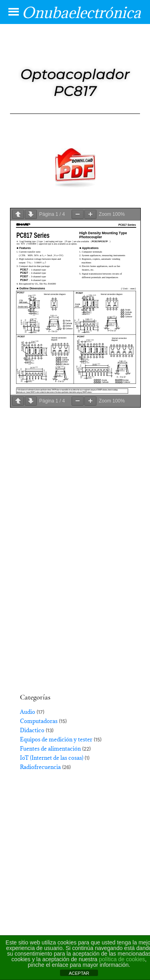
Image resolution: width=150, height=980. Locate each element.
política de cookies (122, 959)
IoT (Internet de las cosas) (52, 758)
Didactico (32, 730)
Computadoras (39, 721)
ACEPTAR (79, 973)
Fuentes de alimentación (50, 749)
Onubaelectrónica (81, 12)
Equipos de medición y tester (56, 739)
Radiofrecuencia (40, 767)
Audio (28, 712)
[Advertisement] (75, 591)
